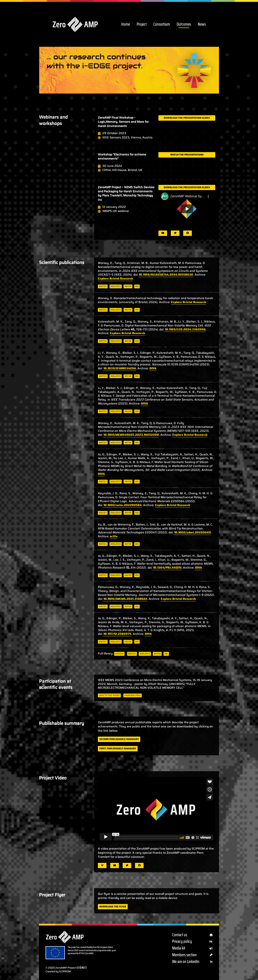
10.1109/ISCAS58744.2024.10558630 (166, 275)
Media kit (192, 948)
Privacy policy (192, 942)
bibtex (103, 286)
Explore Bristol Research (115, 278)
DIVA (153, 368)
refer (128, 286)
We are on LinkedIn (192, 962)
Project (142, 24)
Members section (192, 955)
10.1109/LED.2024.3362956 (185, 329)
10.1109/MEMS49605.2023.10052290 (131, 435)
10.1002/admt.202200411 (192, 532)
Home (126, 24)
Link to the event (109, 695)
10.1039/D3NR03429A (119, 368)
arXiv (114, 536)
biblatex (116, 286)
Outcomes (184, 24)
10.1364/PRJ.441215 (167, 568)
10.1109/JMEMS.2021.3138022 (125, 599)
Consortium (162, 24)
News (202, 24)
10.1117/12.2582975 (117, 634)
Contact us (192, 935)
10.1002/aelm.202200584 (122, 505)
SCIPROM (65, 971)
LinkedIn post (133, 695)
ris (137, 286)
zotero (119, 654)
